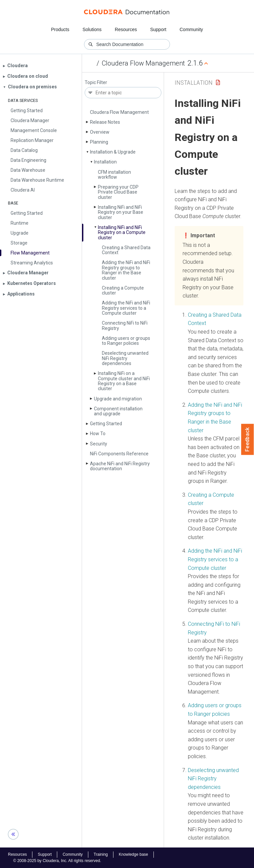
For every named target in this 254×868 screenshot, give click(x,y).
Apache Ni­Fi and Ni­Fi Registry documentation (120, 466)
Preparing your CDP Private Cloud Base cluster (118, 192)
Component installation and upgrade (118, 411)
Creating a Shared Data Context (126, 250)
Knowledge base (133, 854)
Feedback (248, 439)
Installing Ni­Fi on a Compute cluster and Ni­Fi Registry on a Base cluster (124, 381)
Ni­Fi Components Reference (119, 454)
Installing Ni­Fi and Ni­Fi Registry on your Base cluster (121, 212)
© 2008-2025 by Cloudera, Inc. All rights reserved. (57, 861)
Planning (99, 142)
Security (99, 444)
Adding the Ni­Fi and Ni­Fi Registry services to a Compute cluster (126, 308)
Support (158, 29)
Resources (126, 29)
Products (60, 29)
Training (101, 854)
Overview (100, 132)
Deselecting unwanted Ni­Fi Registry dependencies (125, 358)
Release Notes (105, 122)
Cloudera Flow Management (143, 63)
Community (191, 29)
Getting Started (106, 424)
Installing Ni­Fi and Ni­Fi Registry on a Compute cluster (122, 232)
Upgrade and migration (118, 399)
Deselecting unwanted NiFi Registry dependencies (213, 779)
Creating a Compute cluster (123, 290)
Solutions (92, 29)
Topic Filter (96, 83)
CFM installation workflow (114, 175)
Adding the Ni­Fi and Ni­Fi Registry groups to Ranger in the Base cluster (126, 270)
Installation (105, 162)
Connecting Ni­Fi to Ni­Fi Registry (125, 325)
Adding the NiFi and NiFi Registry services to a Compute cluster (215, 559)
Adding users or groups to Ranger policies (126, 341)
